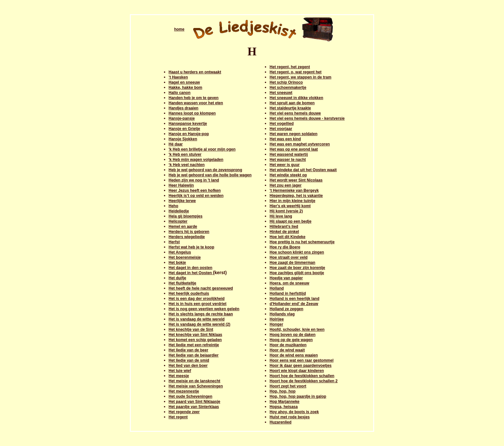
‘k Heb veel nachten (187, 165)
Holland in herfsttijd (288, 293)
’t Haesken (178, 77)
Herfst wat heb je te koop (192, 247)
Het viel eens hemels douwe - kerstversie (307, 118)
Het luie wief (180, 371)
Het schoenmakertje (288, 88)
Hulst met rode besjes (290, 417)
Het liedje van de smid (189, 360)
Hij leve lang (281, 216)
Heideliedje (179, 211)
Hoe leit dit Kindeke (288, 237)
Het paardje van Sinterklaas (194, 407)
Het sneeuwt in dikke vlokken (297, 98)
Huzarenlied (281, 422)
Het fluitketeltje (183, 283)
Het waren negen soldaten (294, 134)
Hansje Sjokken (183, 139)
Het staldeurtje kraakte (290, 108)
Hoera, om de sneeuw (289, 283)
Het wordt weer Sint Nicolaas (296, 180)
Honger (276, 324)
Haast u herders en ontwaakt (195, 72)
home (179, 29)
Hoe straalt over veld (289, 257)
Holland (277, 288)
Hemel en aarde (183, 227)
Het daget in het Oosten (191, 273)
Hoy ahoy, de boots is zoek (294, 412)
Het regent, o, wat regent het (296, 72)
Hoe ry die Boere (285, 247)
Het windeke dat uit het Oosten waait (303, 170)
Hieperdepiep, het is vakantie (296, 196)
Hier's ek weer (283, 206)
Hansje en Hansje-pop (189, 134)
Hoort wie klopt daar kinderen (297, 371)
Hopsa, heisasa (284, 407)
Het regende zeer (184, 412)
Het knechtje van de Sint (191, 330)
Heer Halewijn (181, 185)
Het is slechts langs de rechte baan (201, 314)
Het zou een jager (286, 185)
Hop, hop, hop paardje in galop (298, 396)
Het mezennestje (184, 391)
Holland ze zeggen (287, 309)
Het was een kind (285, 139)
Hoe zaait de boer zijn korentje (297, 268)
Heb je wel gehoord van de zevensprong (206, 170)
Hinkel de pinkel (284, 232)
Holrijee (277, 319)
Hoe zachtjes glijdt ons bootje (297, 273)
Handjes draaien (184, 108)
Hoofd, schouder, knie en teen (297, 330)
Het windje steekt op (288, 175)
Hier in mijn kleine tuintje (292, 201)
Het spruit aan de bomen (292, 103)
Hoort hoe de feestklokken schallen (302, 376)
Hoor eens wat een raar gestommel (302, 360)
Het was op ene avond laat (294, 149)
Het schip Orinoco (286, 82)
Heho (174, 206)
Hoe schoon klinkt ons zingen (297, 252)
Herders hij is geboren (189, 232)
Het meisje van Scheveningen (196, 386)
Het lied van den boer (188, 366)
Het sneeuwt (281, 93)
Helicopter (178, 221)
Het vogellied (282, 124)
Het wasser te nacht (288, 160)
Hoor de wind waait (287, 350)
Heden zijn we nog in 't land (194, 180)
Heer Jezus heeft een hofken (195, 190)
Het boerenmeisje (185, 257)
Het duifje (178, 278)
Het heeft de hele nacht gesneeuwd (201, 288)
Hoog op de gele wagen (291, 340)
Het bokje (177, 263)
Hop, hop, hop (283, 391)
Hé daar (176, 144)
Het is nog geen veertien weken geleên (204, 309)
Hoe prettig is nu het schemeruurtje (302, 242)
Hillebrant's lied (284, 227)
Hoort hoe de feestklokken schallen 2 (304, 381)
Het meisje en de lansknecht (195, 381)
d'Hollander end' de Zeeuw (294, 304)
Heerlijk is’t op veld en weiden (196, 196)
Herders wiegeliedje (187, 237)
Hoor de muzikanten (288, 345)
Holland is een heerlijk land (295, 299)
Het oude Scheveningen (191, 396)
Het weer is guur (285, 165)
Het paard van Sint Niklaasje (195, 402)
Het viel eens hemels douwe (295, 113)
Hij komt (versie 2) (286, 211)
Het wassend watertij (289, 154)
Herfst (174, 242)
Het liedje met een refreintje (194, 345)
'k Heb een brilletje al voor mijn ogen (202, 149)
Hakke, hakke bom (186, 88)
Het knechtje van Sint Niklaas (196, 335)
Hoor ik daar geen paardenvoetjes (301, 366)
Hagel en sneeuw (184, 82)
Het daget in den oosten (191, 268)
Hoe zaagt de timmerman (292, 263)
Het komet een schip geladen (195, 340)
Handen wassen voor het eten (196, 103)
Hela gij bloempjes (186, 216)
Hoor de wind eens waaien (294, 355)
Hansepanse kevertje (188, 124)
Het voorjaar (281, 129)
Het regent (178, 417)
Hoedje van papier (286, 278)
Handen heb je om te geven (194, 98)
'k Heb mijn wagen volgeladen (196, 160)
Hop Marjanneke (285, 402)
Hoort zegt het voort (288, 386)
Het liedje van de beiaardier (194, 355)
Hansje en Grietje (184, 129)
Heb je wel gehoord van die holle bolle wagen (210, 175)
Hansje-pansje (182, 118)
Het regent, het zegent (290, 67)
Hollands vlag (282, 314)
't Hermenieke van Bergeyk (294, 190)
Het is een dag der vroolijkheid (197, 299)
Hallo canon (180, 93)
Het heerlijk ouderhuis (189, 293)
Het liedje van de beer (189, 350)
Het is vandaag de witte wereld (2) (200, 324)
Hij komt (303, 206)
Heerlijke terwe (182, 201)
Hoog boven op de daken (293, 335)
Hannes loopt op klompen (192, 113)
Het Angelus (180, 252)
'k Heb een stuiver (185, 154)
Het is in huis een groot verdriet (198, 304)
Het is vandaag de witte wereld (197, 319)
